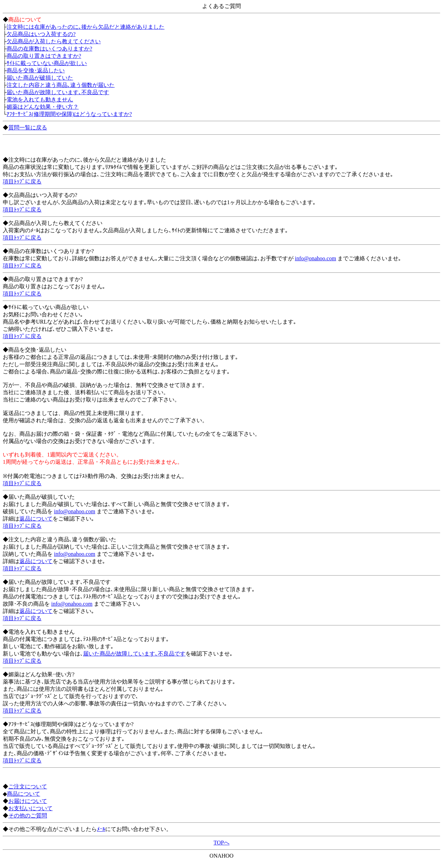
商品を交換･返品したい (36, 70)
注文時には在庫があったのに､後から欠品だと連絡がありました (85, 27)
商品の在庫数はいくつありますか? (49, 49)
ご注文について (28, 786)
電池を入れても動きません (40, 100)
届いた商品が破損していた (40, 78)
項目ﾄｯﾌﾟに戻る (22, 182)
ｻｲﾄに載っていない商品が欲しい (47, 63)
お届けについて (28, 801)
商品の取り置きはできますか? (44, 56)
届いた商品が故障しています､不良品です (58, 92)
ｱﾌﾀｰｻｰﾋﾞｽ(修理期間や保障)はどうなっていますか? (69, 114)
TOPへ (221, 843)
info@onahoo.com (315, 258)
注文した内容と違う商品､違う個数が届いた (61, 85)
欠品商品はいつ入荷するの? (41, 34)
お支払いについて (30, 808)
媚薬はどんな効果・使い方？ (43, 107)
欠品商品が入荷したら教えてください (54, 41)
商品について (24, 794)
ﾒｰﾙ (101, 829)
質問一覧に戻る (28, 128)
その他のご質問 (28, 816)
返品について (36, 519)
